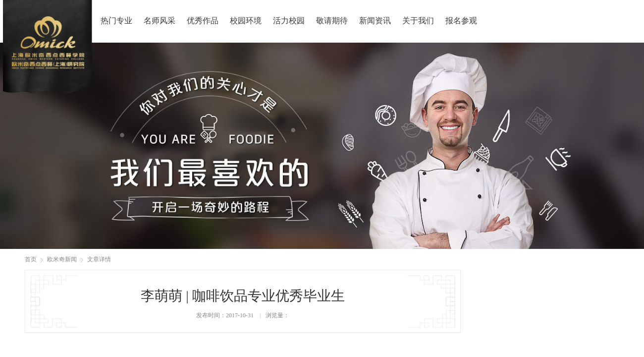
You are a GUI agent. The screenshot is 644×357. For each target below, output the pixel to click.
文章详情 (99, 259)
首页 (31, 259)
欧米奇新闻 (62, 259)
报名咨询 (611, 19)
